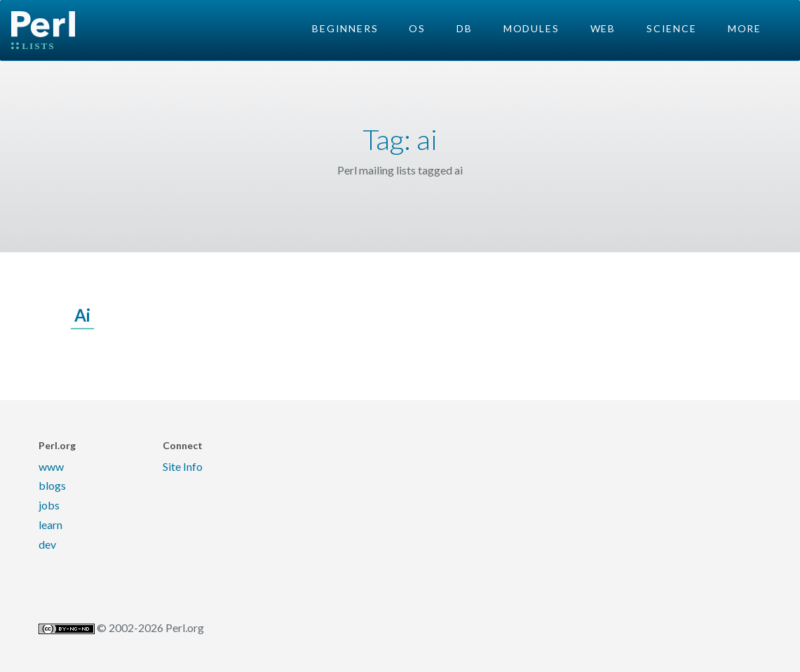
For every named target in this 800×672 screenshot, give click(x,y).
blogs (52, 485)
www (51, 466)
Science (672, 28)
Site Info (183, 466)
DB (465, 28)
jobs (49, 505)
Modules (531, 28)
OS (417, 28)
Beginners (345, 28)
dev (47, 544)
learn (50, 524)
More (745, 28)
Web (603, 28)
